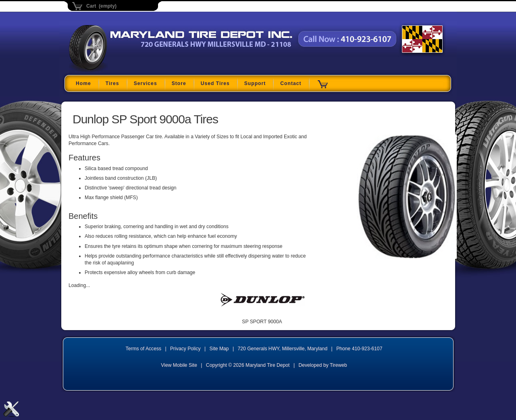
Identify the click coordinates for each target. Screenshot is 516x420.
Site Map (219, 349)
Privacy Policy (185, 349)
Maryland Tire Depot (120, 70)
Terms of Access (144, 349)
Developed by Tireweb (322, 365)
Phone (359, 349)
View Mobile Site (179, 365)
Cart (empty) (101, 6)
